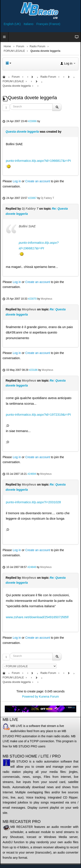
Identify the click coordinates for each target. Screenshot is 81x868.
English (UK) (13, 24)
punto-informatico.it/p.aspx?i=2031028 (33, 502)
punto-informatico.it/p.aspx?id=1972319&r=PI (38, 414)
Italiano (29, 24)
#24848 (32, 567)
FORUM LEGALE (14, 51)
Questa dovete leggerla (22, 132)
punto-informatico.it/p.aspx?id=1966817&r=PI (38, 161)
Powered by (30, 697)
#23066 (32, 121)
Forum (20, 46)
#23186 (33, 370)
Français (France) (48, 24)
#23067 (32, 198)
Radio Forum (37, 46)
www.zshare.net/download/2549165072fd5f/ (37, 617)
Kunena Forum (49, 697)
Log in (17, 181)
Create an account (38, 181)
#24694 (32, 474)
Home (7, 46)
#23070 (32, 299)
